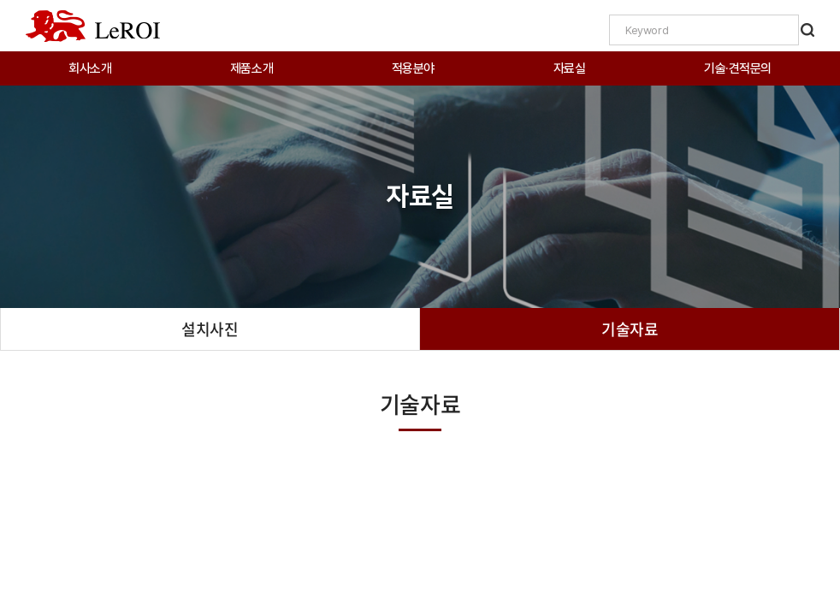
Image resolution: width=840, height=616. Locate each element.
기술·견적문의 (738, 68)
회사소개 (90, 68)
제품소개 (251, 68)
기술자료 (630, 329)
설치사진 (210, 329)
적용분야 (413, 68)
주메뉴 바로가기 (0, 0)
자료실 (570, 68)
